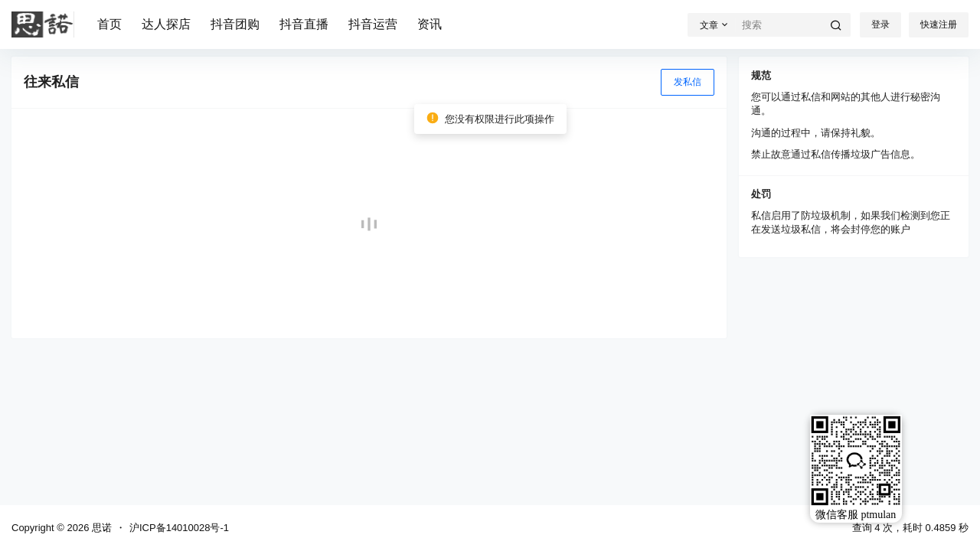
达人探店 (166, 24)
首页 (109, 24)
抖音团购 (235, 24)
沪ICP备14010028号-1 (179, 528)
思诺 (100, 528)
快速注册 (939, 24)
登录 (880, 24)
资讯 (430, 24)
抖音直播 (304, 24)
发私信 (688, 82)
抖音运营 (373, 24)
